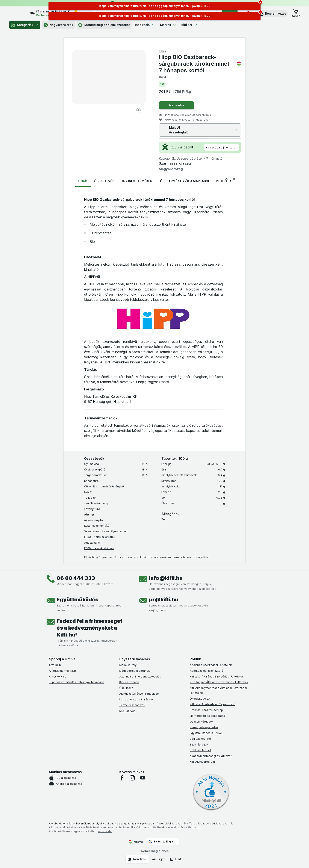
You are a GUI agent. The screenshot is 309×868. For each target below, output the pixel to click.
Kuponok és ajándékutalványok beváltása (76, 682)
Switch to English (162, 842)
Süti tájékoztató (200, 739)
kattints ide (105, 831)
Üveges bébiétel (189, 158)
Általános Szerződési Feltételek (211, 665)
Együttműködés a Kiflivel (206, 733)
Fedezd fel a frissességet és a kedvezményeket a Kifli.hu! (89, 628)
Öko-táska (126, 688)
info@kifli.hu (166, 578)
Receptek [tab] (224, 181)
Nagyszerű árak (58, 25)
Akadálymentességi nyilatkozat (211, 756)
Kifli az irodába (129, 682)
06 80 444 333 (76, 578)
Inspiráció (145, 25)
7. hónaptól (215, 158)
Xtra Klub (55, 665)
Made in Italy (128, 665)
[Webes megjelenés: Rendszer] (137, 859)
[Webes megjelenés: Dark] (176, 859)
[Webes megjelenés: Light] (158, 859)
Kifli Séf (189, 25)
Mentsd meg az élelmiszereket (104, 25)
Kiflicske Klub (58, 676)
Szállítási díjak (199, 744)
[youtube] (142, 778)
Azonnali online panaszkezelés (140, 676)
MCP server (127, 711)
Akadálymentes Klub (62, 671)
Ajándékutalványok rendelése (139, 694)
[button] (273, 14)
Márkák (168, 25)
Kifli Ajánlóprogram (202, 762)
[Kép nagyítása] (139, 112)
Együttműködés (77, 600)
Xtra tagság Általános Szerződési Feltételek (219, 682)
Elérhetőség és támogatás (207, 716)
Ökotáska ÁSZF (200, 699)
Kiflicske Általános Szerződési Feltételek (217, 676)
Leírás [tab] (83, 181)
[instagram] (132, 778)
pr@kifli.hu (164, 600)
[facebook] (122, 778)
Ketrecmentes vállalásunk (136, 699)
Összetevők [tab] (104, 181)
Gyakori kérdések (201, 721)
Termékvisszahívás (132, 705)
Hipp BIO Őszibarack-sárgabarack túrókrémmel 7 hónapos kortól (200, 64)
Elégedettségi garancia (135, 671)
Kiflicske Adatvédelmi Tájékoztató (212, 704)
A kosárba (176, 105)
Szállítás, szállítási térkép (206, 710)
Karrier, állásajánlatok (204, 727)
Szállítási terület (200, 750)
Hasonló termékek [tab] (136, 181)
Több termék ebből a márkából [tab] (184, 181)
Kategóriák (25, 25)
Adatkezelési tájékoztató (206, 671)
